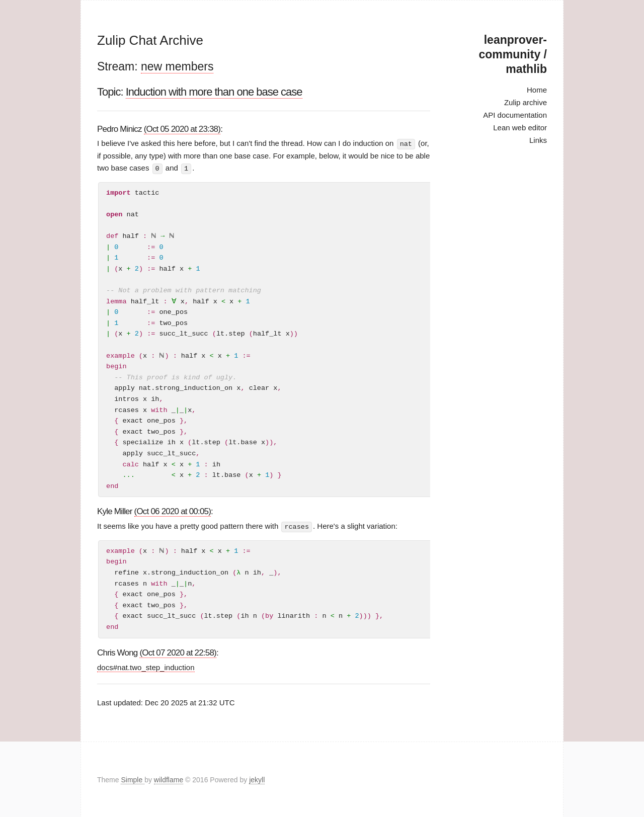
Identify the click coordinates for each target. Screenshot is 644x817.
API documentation (515, 115)
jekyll (257, 779)
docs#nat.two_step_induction (146, 666)
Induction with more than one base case (214, 92)
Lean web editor (520, 128)
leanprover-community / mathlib (513, 54)
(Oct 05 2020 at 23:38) (182, 129)
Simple (133, 779)
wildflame (169, 779)
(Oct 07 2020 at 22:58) (178, 652)
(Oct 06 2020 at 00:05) (173, 511)
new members (177, 66)
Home (537, 90)
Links (538, 140)
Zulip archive (526, 102)
